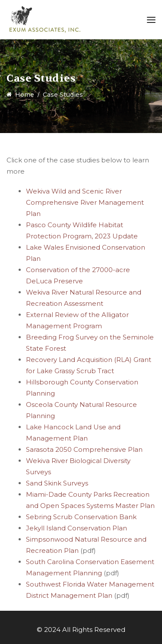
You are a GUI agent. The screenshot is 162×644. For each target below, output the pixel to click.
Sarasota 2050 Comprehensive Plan (84, 449)
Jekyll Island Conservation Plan (76, 528)
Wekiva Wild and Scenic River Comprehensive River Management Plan (85, 202)
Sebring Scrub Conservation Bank (81, 517)
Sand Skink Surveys (57, 483)
